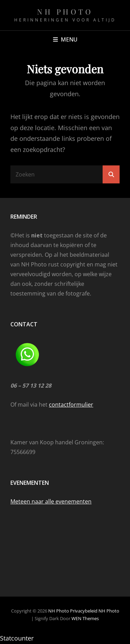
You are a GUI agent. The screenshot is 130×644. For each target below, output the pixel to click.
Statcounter (17, 638)
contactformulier (71, 405)
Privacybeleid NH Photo (95, 611)
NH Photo (65, 11)
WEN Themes (85, 618)
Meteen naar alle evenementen (51, 501)
